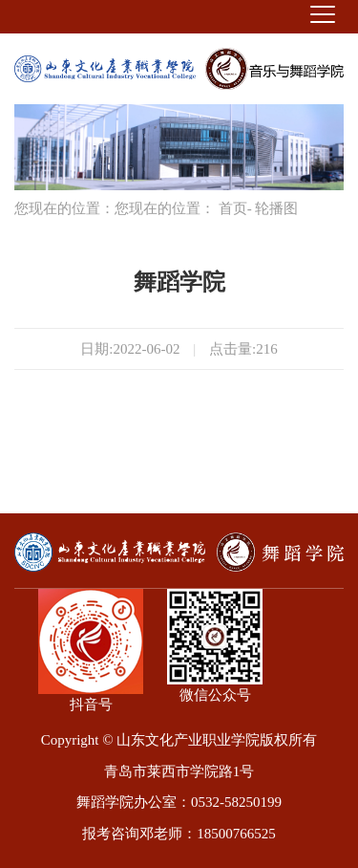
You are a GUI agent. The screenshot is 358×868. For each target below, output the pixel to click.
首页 (233, 208)
